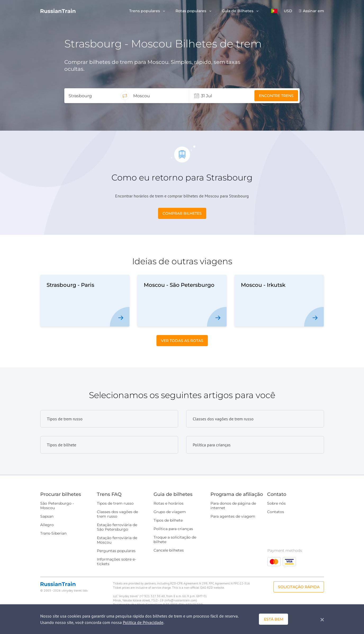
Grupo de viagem (170, 512)
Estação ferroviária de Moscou (117, 540)
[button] (274, 11)
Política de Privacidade (143, 622)
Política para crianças (173, 529)
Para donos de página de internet (233, 506)
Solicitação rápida (299, 587)
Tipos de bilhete (168, 520)
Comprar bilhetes (182, 213)
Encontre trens (276, 96)
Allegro (47, 525)
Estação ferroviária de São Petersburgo (117, 527)
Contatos (276, 512)
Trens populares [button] (145, 11)
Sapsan (47, 516)
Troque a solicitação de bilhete (175, 540)
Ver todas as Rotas (182, 341)
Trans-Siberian (53, 533)
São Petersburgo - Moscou (57, 506)
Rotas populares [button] (191, 11)
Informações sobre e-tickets (116, 562)
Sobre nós (276, 503)
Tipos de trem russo (115, 503)
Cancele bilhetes (169, 550)
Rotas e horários (168, 503)
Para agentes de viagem (233, 516)
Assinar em (313, 11)
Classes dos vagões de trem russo (117, 514)
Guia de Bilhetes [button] (238, 11)
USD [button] (288, 11)
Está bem (274, 619)
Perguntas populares (116, 551)
